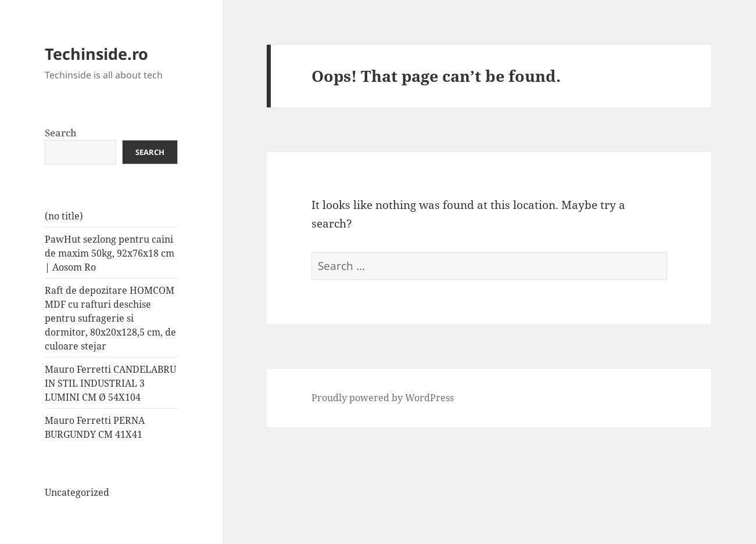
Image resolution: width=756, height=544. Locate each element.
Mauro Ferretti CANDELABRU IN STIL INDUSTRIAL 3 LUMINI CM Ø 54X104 (110, 383)
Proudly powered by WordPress (383, 398)
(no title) (64, 216)
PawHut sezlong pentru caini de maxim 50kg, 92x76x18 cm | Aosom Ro (110, 253)
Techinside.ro (96, 54)
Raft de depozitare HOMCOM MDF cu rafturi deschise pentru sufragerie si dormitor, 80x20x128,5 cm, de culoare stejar (110, 318)
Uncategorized (77, 492)
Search (61, 133)
